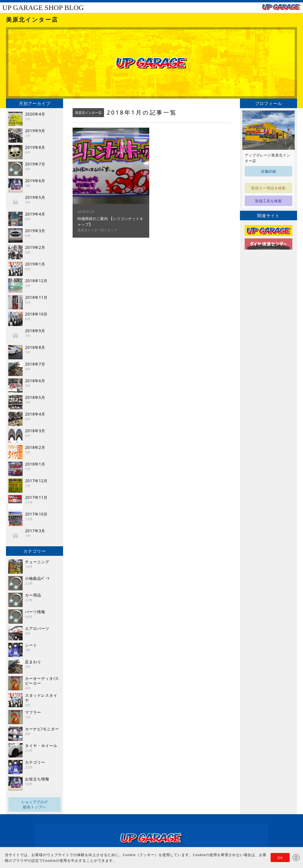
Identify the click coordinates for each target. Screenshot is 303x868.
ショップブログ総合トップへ (35, 804)
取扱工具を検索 (268, 201)
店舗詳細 (268, 171)
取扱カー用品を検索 (268, 188)
